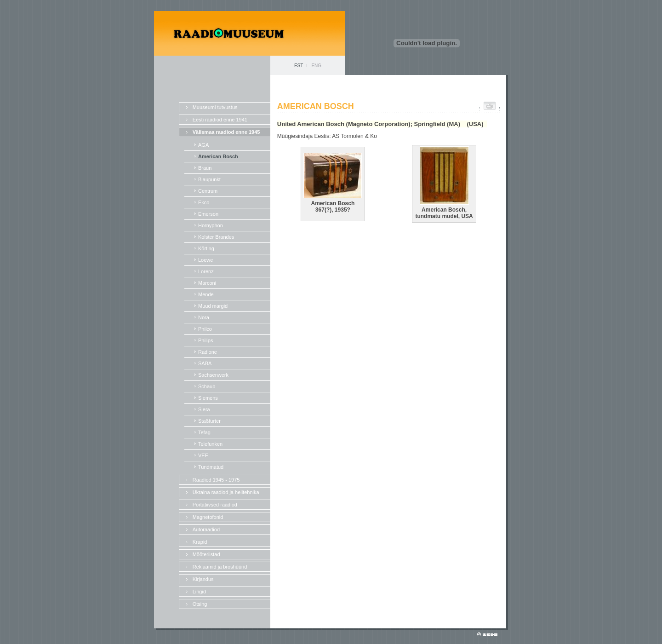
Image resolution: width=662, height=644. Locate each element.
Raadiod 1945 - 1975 (216, 480)
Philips (205, 340)
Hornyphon (211, 225)
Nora (204, 317)
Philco (205, 329)
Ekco (204, 202)
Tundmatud (211, 467)
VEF (203, 455)
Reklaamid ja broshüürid (220, 567)
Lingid (199, 592)
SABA (205, 363)
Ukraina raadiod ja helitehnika (226, 492)
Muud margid (213, 306)
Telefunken (210, 444)
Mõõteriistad (206, 554)
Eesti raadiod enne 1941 (220, 120)
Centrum (208, 191)
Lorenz (206, 271)
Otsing (200, 604)
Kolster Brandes (216, 237)
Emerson (208, 214)
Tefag (204, 432)
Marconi (207, 283)
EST (299, 66)
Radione (208, 352)
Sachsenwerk (213, 375)
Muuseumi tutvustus (215, 107)
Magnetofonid (208, 517)
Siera (204, 409)
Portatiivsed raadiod (215, 505)
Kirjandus (203, 579)
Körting (206, 248)
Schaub (207, 386)
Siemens (208, 398)
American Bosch (218, 156)
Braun (205, 168)
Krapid (200, 542)
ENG (316, 66)
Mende (206, 294)
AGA (203, 145)
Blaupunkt (209, 179)
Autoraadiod (206, 529)
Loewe (205, 260)
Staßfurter (209, 421)
